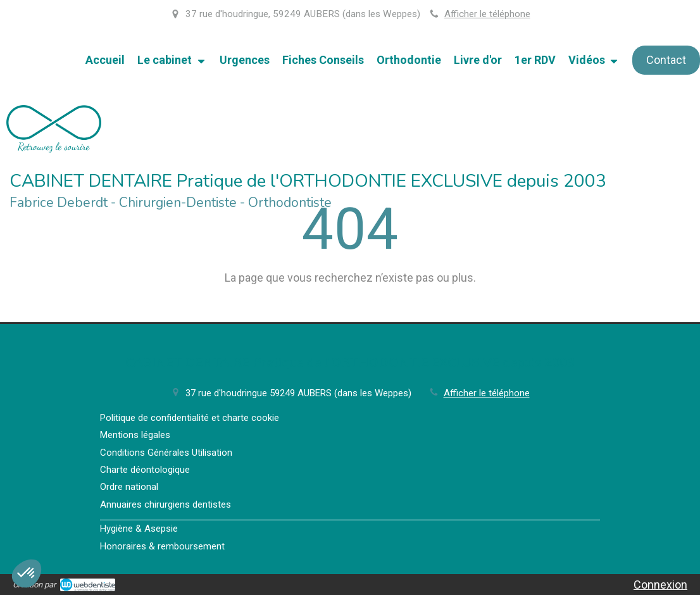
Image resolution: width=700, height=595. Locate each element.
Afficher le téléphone (487, 14)
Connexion (660, 585)
